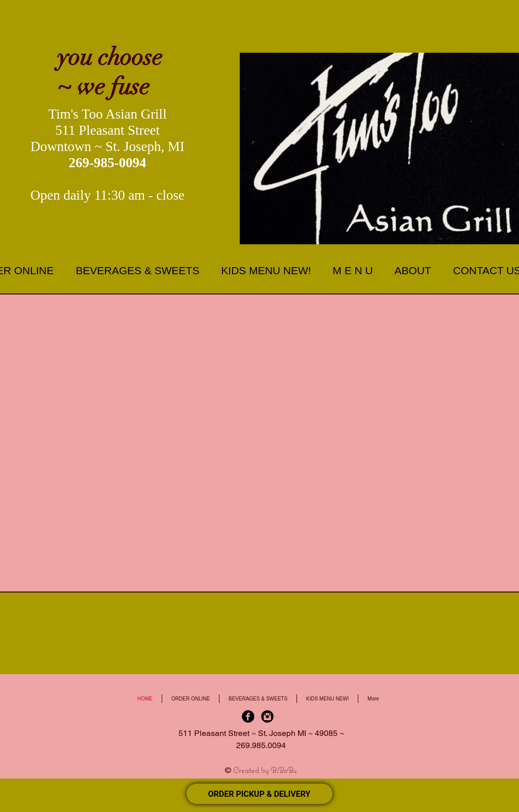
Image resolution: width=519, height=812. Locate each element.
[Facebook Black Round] (248, 716)
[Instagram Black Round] (267, 716)
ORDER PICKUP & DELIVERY (259, 794)
